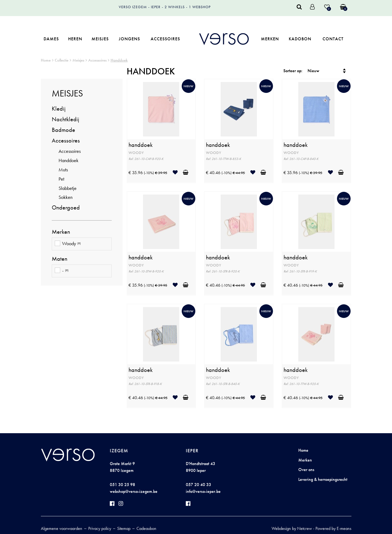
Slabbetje (68, 188)
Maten (60, 259)
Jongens (129, 39)
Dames (51, 39)
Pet (61, 179)
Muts (63, 170)
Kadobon (300, 39)
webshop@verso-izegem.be (134, 491)
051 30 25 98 (122, 485)
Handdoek (119, 60)
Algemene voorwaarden (62, 528)
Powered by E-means (333, 528)
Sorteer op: (293, 71)
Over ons (306, 470)
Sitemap (124, 528)
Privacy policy (100, 528)
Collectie (62, 60)
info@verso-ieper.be (203, 491)
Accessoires (165, 39)
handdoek (141, 145)
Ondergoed (66, 207)
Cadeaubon (146, 528)
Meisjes (100, 39)
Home (46, 60)
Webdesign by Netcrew (292, 528)
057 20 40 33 (198, 485)
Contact (333, 39)
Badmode (63, 130)
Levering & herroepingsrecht (323, 479)
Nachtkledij (66, 119)
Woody (68, 244)
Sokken (66, 197)
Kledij (59, 109)
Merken (270, 39)
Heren (75, 39)
